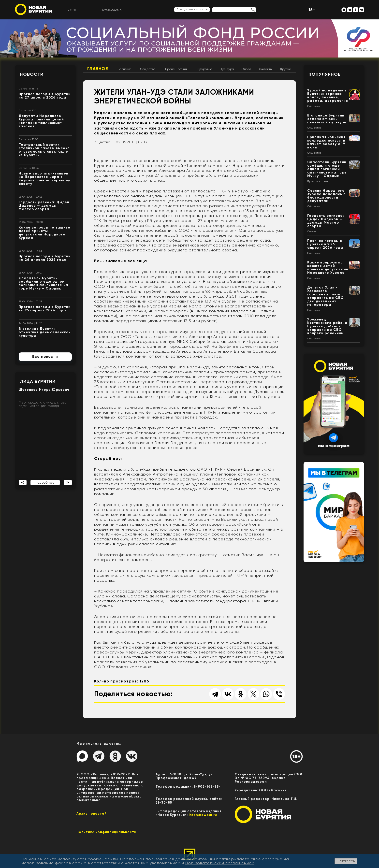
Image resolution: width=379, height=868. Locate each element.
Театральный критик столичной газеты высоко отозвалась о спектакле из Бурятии (44, 150)
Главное (98, 69)
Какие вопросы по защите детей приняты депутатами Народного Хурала (44, 233)
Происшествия (176, 69)
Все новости (45, 357)
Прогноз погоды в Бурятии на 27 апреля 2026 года (45, 96)
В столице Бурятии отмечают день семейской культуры (45, 332)
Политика (125, 69)
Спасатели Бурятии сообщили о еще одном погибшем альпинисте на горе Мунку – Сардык (44, 283)
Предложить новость (192, 9)
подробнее (45, 483)
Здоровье (205, 69)
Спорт (246, 69)
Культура (227, 69)
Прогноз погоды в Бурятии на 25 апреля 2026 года (45, 309)
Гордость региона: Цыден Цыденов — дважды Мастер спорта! (44, 206)
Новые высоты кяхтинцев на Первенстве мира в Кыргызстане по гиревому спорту (44, 179)
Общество (148, 69)
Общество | (102, 142)
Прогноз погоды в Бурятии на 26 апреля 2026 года (45, 258)
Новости (32, 74)
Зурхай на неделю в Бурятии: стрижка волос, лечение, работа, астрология (328, 95)
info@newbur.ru (203, 815)
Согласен (346, 861)
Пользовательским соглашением (220, 863)
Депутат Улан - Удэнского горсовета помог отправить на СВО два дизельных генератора (326, 296)
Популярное (325, 74)
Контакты (265, 69)
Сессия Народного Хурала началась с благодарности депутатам (326, 196)
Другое (285, 69)
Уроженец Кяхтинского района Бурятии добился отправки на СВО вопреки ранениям (327, 326)
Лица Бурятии (38, 381)
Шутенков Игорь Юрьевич (44, 390)
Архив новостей (92, 814)
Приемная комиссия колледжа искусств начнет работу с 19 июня (326, 142)
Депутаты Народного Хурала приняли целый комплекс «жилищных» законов (41, 121)
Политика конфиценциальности (106, 832)
